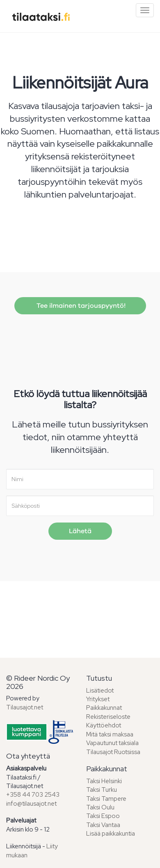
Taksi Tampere (106, 799)
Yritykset (98, 699)
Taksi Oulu (100, 807)
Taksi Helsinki (104, 781)
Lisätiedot (100, 691)
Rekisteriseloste (108, 717)
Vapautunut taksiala (112, 743)
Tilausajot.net (25, 707)
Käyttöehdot (104, 725)
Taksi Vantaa (103, 825)
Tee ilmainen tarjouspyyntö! (80, 306)
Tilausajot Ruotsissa (113, 752)
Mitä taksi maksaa (110, 734)
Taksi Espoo (103, 816)
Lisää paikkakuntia (111, 834)
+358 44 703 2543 (33, 795)
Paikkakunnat (104, 708)
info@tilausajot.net (31, 804)
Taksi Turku (102, 790)
